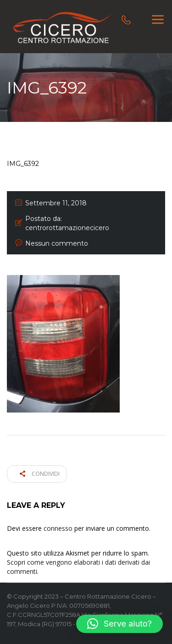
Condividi (40, 474)
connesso (58, 528)
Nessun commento (57, 243)
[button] (119, 624)
